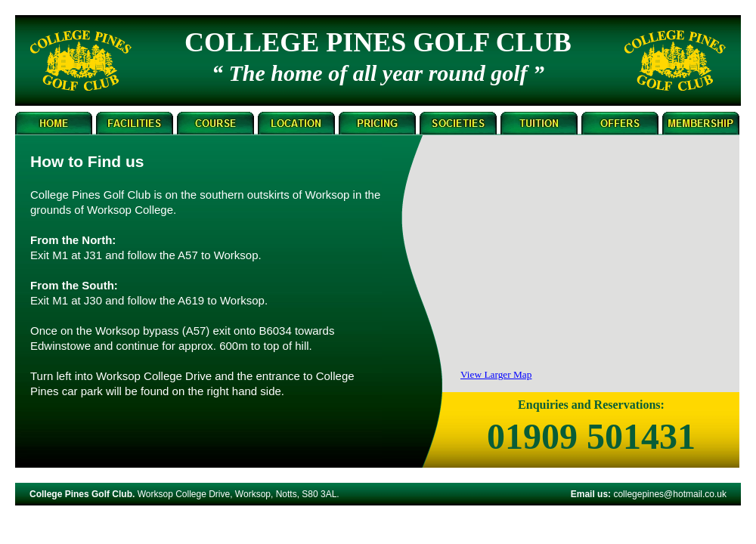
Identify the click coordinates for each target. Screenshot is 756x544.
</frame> (589, 269)
